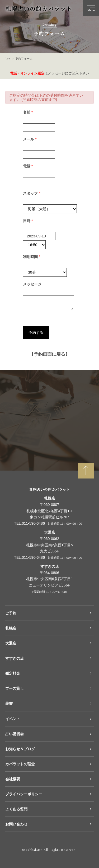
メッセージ (32, 284)
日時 (30, 221)
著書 (9, 703)
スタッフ (34, 193)
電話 (30, 166)
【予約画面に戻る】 (49, 354)
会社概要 (13, 779)
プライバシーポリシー (24, 794)
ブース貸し (15, 688)
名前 (30, 112)
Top (8, 58)
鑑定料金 (13, 673)
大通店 (11, 643)
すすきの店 (15, 658)
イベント (13, 719)
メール (32, 139)
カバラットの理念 (20, 764)
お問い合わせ (16, 824)
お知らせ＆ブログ (20, 749)
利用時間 (34, 257)
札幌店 (11, 628)
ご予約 (11, 613)
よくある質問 (16, 809)
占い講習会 (15, 734)
